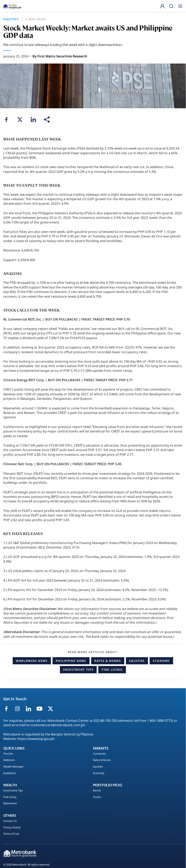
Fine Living (112, 670)
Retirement (10, 803)
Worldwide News (32, 661)
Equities (137, 661)
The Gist (8, 754)
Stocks (97, 797)
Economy (161, 661)
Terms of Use (11, 834)
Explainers (10, 773)
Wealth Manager (13, 767)
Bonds (97, 791)
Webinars (9, 760)
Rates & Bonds (108, 661)
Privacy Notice (12, 828)
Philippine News (71, 661)
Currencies (99, 754)
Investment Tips (78, 670)
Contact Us (10, 821)
